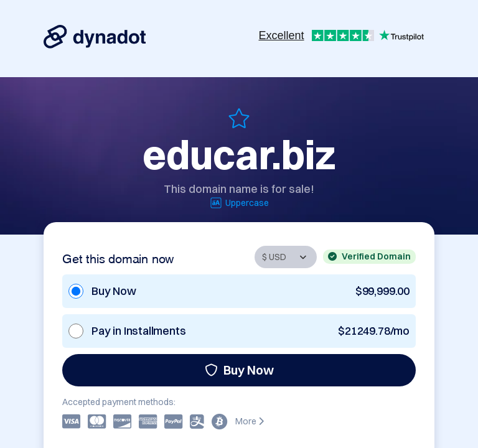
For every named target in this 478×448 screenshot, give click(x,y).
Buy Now (239, 370)
